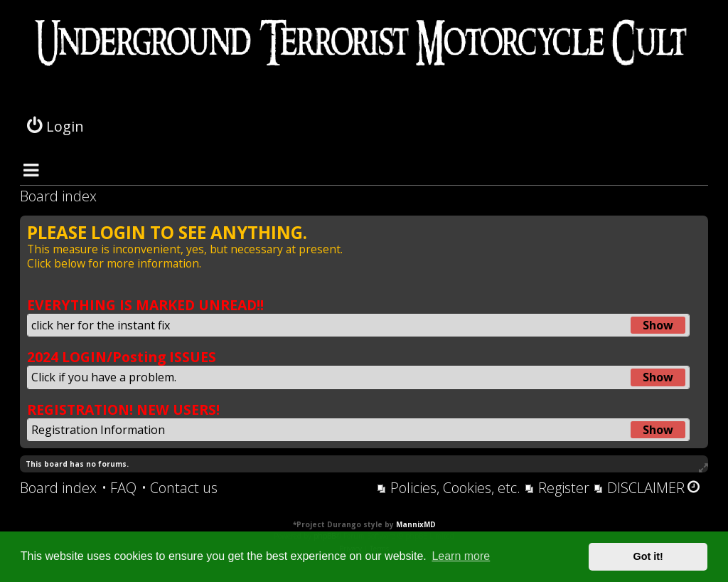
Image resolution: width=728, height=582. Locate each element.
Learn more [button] (461, 556)
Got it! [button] (648, 556)
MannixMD (416, 524)
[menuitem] (119, 488)
